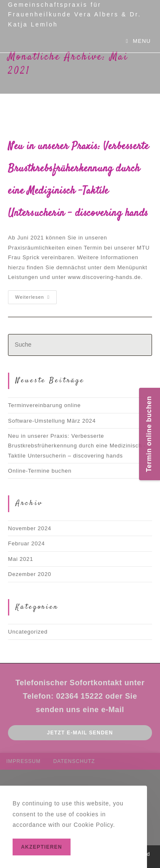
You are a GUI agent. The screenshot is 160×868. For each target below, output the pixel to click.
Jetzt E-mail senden (80, 733)
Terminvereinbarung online (44, 405)
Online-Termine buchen (40, 471)
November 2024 (30, 528)
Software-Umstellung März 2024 (52, 421)
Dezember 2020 (30, 574)
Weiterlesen (36, 299)
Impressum (24, 761)
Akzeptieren (42, 847)
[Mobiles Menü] (138, 41)
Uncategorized (28, 632)
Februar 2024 (26, 543)
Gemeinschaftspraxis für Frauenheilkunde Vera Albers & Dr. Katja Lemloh (75, 14)
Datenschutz (74, 761)
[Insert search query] (80, 345)
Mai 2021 (21, 559)
